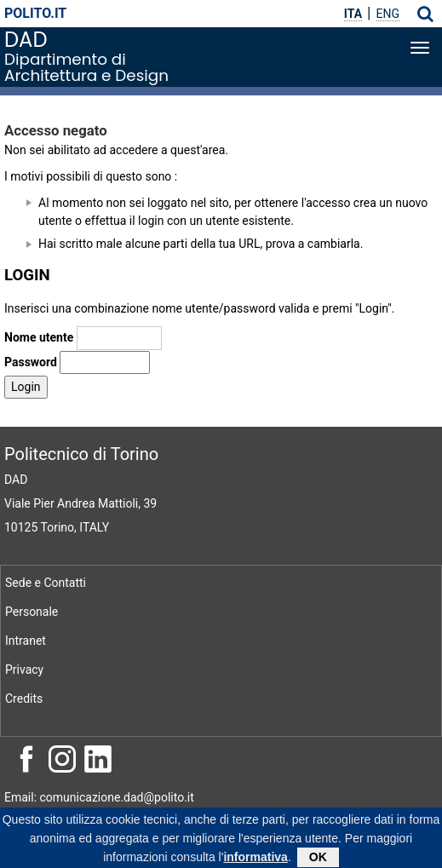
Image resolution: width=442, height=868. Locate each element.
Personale (32, 612)
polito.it (35, 13)
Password (31, 362)
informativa (255, 859)
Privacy (24, 670)
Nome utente (39, 337)
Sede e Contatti (46, 583)
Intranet (26, 641)
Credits (24, 698)
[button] (425, 14)
